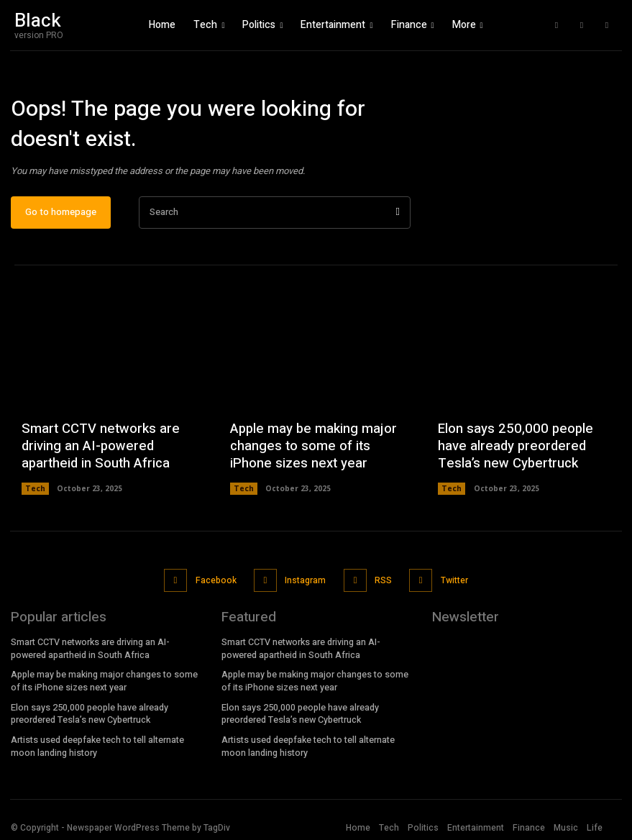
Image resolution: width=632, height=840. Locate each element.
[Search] (397, 218)
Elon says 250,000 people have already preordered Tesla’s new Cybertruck (512, 452)
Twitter (452, 584)
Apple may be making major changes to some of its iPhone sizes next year (309, 452)
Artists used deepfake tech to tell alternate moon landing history (97, 745)
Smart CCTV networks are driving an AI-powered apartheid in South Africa (98, 452)
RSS (382, 584)
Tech (35, 494)
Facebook (216, 584)
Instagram (305, 584)
